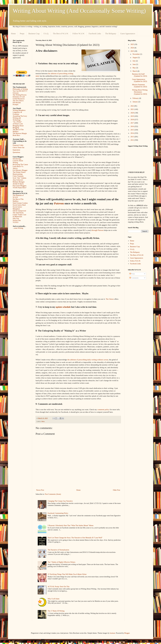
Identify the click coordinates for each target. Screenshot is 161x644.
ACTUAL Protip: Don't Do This (59, 587)
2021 (132, 109)
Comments (134, 278)
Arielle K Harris (18, 184)
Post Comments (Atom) (53, 494)
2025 (132, 44)
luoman (112, 633)
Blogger (127, 633)
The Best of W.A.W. (61, 34)
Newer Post (40, 490)
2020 (132, 113)
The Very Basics (18, 101)
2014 (132, 133)
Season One (17, 220)
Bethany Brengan (19, 182)
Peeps (22, 34)
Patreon (59, 203)
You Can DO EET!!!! (20, 91)
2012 (132, 140)
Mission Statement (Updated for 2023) (139, 86)
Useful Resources (19, 99)
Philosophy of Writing (20, 89)
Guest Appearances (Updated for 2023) (139, 80)
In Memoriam (17, 217)
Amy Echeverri (18, 180)
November (136, 54)
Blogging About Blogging (18, 127)
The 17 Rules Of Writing (56, 611)
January (135, 102)
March (135, 71)
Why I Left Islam (54, 599)
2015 (132, 130)
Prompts (16, 105)
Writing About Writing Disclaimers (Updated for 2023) (140, 92)
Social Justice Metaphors (17, 208)
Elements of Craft (19, 97)
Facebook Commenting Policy (58, 513)
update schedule (63, 307)
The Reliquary (111, 34)
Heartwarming (18, 174)
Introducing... (17, 159)
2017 (132, 123)
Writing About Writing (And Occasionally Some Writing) (79, 11)
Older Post (117, 490)
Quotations (16, 152)
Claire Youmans (18, 176)
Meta (43, 421)
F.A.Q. (46, 34)
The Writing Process (20, 95)
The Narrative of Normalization (58, 550)
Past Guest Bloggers (20, 186)
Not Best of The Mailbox (18, 200)
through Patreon (98, 230)
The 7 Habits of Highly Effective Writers (62, 562)
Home (13, 34)
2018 (132, 120)
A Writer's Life (18, 124)
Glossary (16, 93)
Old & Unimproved (19, 211)
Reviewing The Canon (20, 165)
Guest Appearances (128, 34)
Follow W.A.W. (79, 34)
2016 (132, 126)
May (134, 68)
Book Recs (16, 135)
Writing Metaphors (19, 110)
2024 (132, 48)
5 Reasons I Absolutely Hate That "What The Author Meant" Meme (71, 526)
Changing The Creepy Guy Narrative (60, 501)
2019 (132, 116)
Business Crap (34, 34)
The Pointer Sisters (19, 172)
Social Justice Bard (19, 205)
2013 (132, 137)
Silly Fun (16, 219)
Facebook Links (95, 34)
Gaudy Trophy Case (20, 215)
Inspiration (16, 150)
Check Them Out (19, 148)
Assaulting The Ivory (20, 116)
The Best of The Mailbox (18, 131)
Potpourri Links (18, 145)
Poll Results (17, 103)
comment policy (103, 409)
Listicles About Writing (18, 162)
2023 (132, 51)
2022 (132, 106)
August (135, 58)
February (136, 98)
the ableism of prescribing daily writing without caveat (88, 360)
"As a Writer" (17, 122)
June (134, 64)
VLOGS (16, 222)
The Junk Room (18, 213)
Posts (132, 274)
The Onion (110, 299)
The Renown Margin (20, 133)
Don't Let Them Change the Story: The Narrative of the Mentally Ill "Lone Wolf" (75, 538)
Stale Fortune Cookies (20, 203)
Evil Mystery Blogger (20, 170)
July (134, 61)
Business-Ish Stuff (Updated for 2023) (139, 75)
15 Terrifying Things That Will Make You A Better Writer (67, 574)
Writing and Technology (17, 119)
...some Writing (18, 228)
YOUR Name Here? (20, 188)
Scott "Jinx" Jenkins (20, 178)
